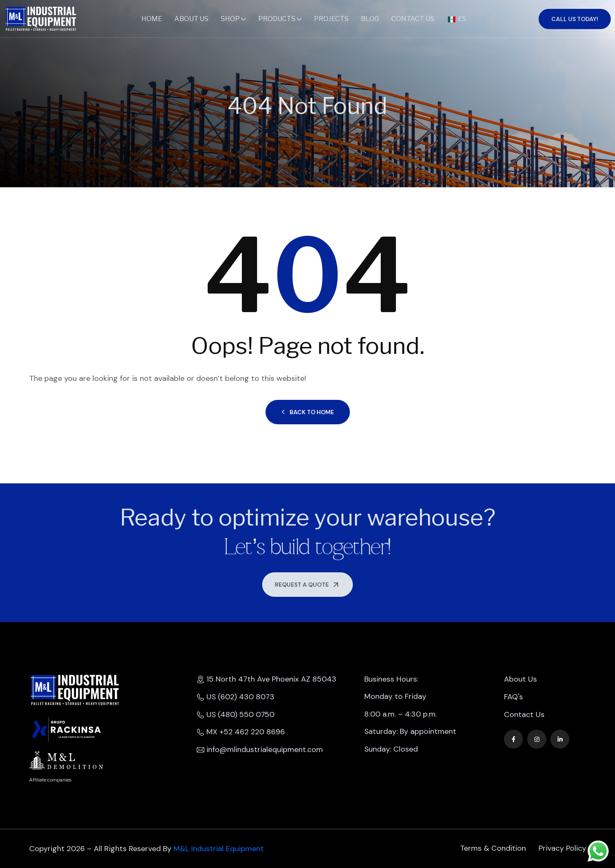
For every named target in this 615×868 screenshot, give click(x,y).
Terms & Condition (493, 849)
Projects (331, 19)
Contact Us (413, 19)
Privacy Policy (562, 849)
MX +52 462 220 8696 (241, 733)
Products (277, 19)
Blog (370, 19)
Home (152, 19)
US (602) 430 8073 (236, 697)
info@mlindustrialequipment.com (260, 750)
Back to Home (308, 412)
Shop (230, 19)
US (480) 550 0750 (236, 715)
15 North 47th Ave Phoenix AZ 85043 (267, 679)
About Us (191, 19)
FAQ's (513, 697)
